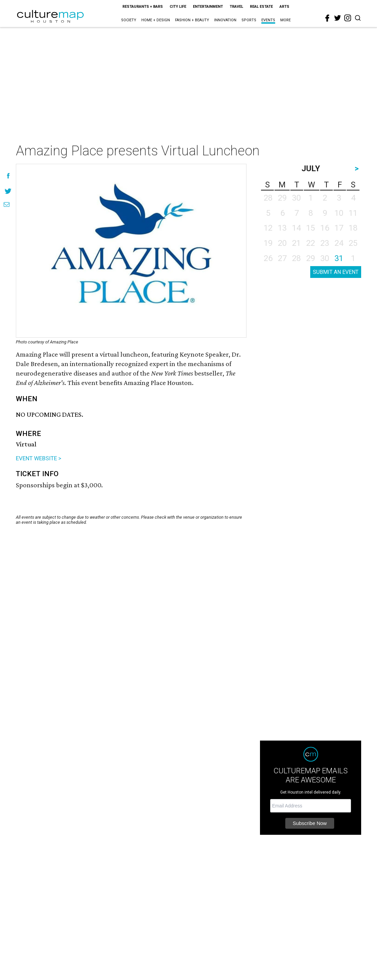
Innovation (225, 20)
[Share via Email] (7, 204)
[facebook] (327, 18)
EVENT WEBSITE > (39, 458)
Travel (236, 7)
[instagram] (348, 18)
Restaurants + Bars (143, 7)
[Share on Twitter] (8, 191)
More (285, 20)
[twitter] (338, 18)
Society (129, 20)
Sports (249, 20)
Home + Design (156, 20)
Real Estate (261, 7)
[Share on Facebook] (8, 176)
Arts (284, 7)
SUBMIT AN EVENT (336, 272)
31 (339, 258)
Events (268, 20)
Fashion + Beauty (192, 20)
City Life (178, 7)
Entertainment (208, 7)
